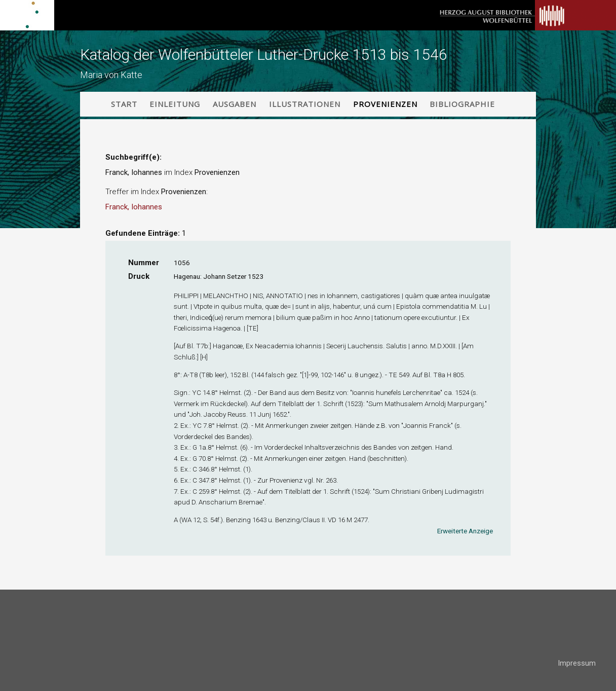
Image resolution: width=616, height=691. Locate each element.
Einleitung (175, 104)
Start (124, 104)
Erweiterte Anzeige (465, 531)
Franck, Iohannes (134, 207)
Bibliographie (462, 104)
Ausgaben (235, 104)
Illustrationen (305, 104)
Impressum (577, 663)
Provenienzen (385, 104)
